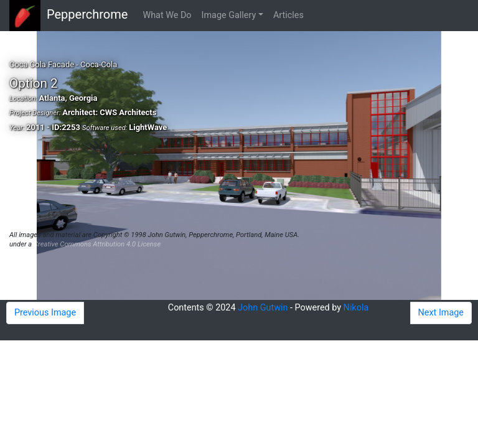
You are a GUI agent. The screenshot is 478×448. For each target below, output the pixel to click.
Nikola (356, 308)
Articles (288, 15)
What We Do (167, 15)
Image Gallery (229, 15)
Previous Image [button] (45, 313)
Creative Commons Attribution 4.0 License (97, 244)
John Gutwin (263, 308)
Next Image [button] (441, 313)
